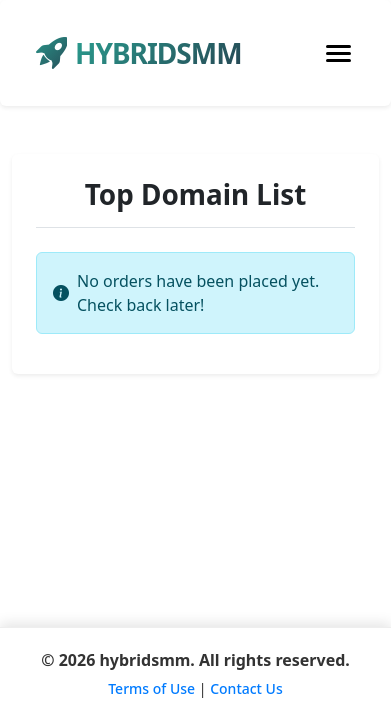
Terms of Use (151, 688)
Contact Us (246, 688)
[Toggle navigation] (338, 53)
